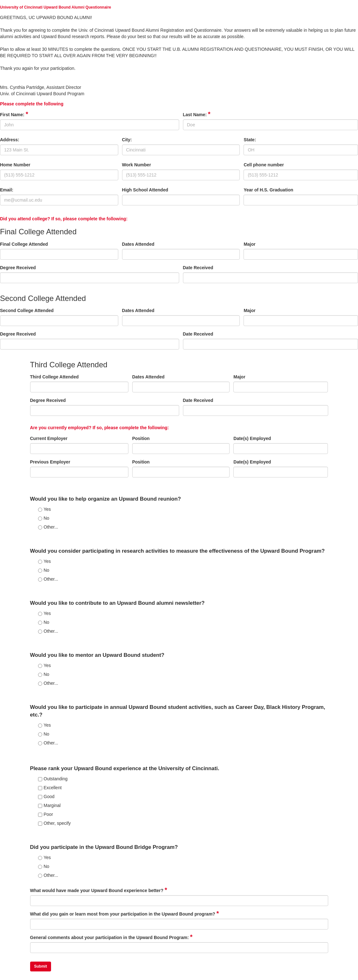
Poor (46, 814)
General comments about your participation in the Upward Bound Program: (111, 937)
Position (141, 438)
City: (127, 140)
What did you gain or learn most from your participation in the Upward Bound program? (125, 914)
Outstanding (53, 779)
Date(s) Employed (252, 438)
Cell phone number (264, 165)
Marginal (49, 805)
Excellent (50, 788)
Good (46, 797)
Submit (41, 966)
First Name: (14, 114)
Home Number (15, 165)
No (44, 518)
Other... (48, 527)
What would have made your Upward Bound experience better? (99, 890)
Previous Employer (50, 462)
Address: (10, 140)
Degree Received (18, 268)
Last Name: (197, 114)
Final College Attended (24, 244)
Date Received (198, 268)
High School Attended (145, 190)
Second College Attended (27, 310)
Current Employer (49, 438)
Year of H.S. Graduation (268, 190)
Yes (45, 509)
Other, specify (55, 823)
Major (249, 244)
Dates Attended (138, 244)
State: (250, 140)
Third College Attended (54, 377)
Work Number (137, 165)
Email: (7, 190)
